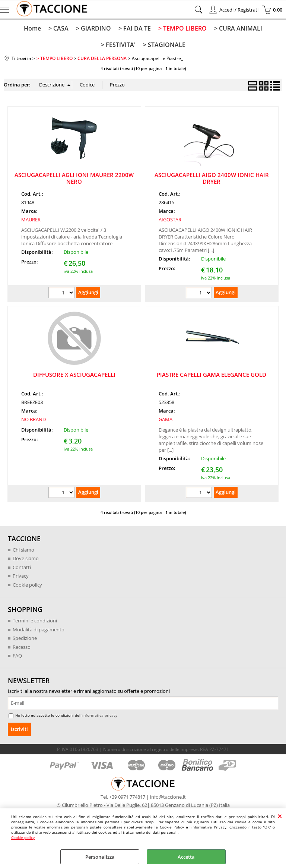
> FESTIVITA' (118, 45)
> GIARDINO (93, 28)
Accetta (186, 857)
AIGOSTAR (170, 220)
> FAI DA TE (135, 28)
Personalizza (100, 857)
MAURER (31, 220)
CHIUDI (280, 816)
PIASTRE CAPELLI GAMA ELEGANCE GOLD (212, 375)
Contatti (22, 567)
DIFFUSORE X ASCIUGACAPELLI (74, 375)
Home (32, 28)
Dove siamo (26, 558)
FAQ (17, 656)
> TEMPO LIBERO (182, 28)
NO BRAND (34, 419)
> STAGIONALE (164, 45)
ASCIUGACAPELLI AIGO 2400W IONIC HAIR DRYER (212, 178)
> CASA (58, 28)
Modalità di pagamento (39, 629)
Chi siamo (23, 550)
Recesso (22, 647)
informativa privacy (100, 715)
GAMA (166, 419)
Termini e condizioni (35, 621)
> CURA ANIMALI (238, 28)
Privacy (21, 576)
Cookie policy (23, 837)
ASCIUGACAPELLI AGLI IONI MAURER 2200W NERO (74, 178)
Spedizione (25, 638)
